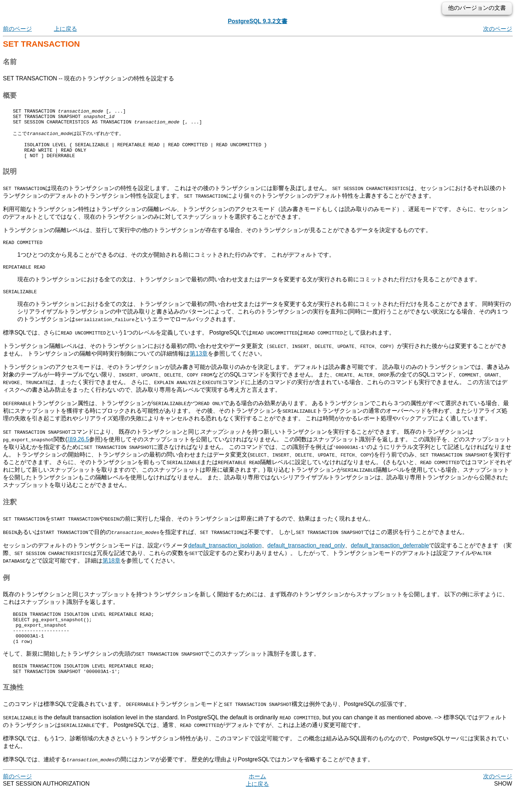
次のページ (498, 29)
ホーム (257, 797)
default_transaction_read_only (306, 558)
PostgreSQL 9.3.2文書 (257, 21)
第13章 (199, 366)
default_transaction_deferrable (390, 558)
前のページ (17, 29)
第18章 (111, 573)
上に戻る (66, 29)
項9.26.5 (78, 452)
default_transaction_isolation (225, 558)
